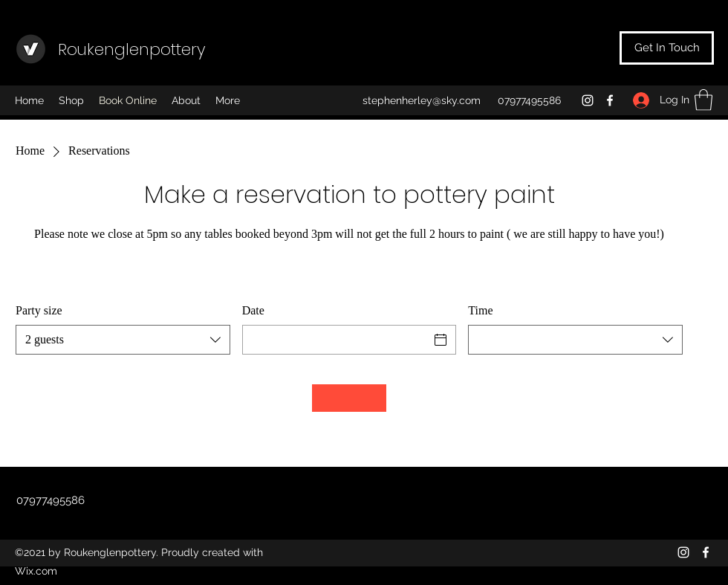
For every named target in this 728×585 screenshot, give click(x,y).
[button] (703, 100)
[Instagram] (588, 100)
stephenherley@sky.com (422, 100)
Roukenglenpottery (132, 49)
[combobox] (123, 340)
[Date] (336, 340)
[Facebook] (610, 100)
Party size (39, 310)
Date (253, 310)
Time (480, 310)
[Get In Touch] (667, 48)
